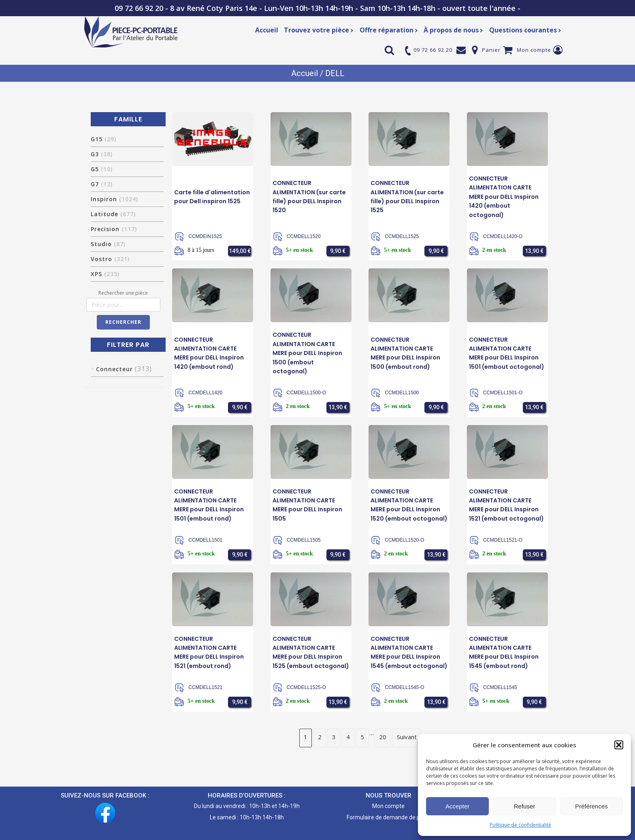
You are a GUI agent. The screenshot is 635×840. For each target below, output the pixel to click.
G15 (103, 139)
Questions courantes (525, 30)
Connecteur (114, 369)
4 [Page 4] (348, 736)
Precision (114, 229)
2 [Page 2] (320, 736)
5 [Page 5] (362, 736)
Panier (491, 50)
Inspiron (114, 199)
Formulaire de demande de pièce (389, 817)
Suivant (407, 736)
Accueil (267, 30)
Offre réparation (389, 30)
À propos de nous (454, 30)
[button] (619, 745)
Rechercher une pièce (123, 293)
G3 (102, 154)
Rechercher (123, 322)
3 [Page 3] (334, 736)
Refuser (525, 806)
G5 (102, 169)
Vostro (110, 259)
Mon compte (534, 50)
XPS (105, 274)
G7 (102, 184)
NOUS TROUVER (389, 795)
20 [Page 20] (383, 736)
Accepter (457, 806)
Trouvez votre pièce (319, 30)
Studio (108, 244)
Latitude (113, 214)
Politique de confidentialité (520, 825)
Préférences (591, 806)
